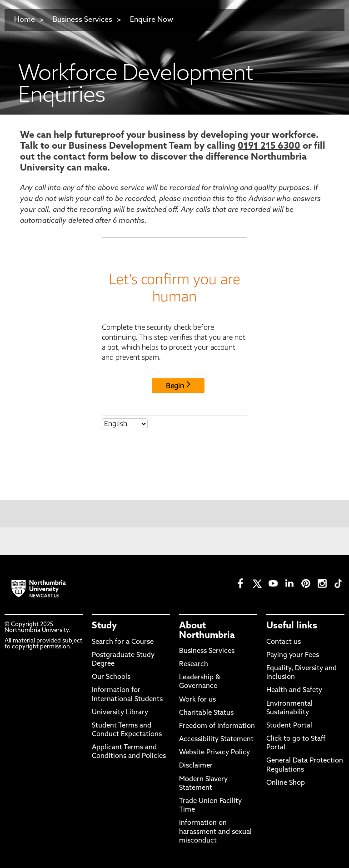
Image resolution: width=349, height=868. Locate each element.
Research (194, 665)
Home (25, 20)
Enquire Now (152, 20)
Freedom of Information (217, 726)
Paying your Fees (293, 655)
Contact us (284, 642)
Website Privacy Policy (214, 753)
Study (104, 626)
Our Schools (111, 677)
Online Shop (286, 783)
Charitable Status (206, 713)
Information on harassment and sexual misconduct (215, 832)
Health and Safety (294, 690)
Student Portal (289, 726)
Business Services (82, 20)
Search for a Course (123, 642)
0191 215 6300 (269, 146)
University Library (120, 713)
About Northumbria (207, 631)
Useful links (292, 626)
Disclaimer (196, 766)
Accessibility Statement (216, 740)
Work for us (197, 700)
